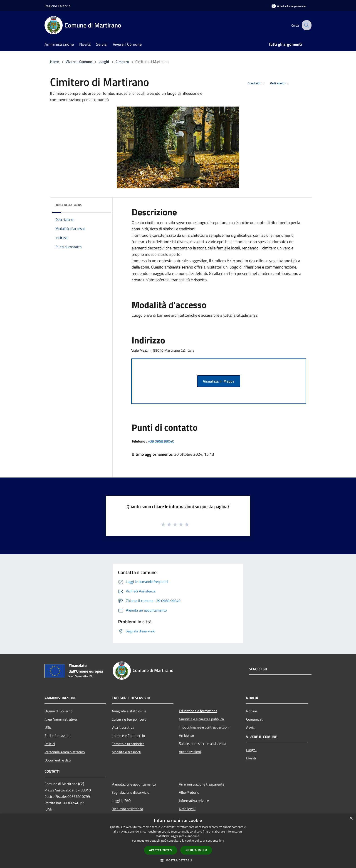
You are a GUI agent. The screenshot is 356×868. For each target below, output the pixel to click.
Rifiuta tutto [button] (196, 850)
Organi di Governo (58, 711)
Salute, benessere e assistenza (203, 744)
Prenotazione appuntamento (134, 784)
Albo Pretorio (189, 792)
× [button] (351, 819)
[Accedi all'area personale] (289, 6)
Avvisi (251, 727)
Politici (50, 744)
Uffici (48, 727)
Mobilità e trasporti (126, 752)
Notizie (252, 711)
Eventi (251, 758)
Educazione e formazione (198, 711)
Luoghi (104, 62)
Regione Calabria (57, 6)
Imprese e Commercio (128, 736)
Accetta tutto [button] (161, 850)
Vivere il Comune (79, 62)
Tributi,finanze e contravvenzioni (204, 727)
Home (54, 62)
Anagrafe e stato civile (129, 711)
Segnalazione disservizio (130, 792)
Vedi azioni (280, 83)
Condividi (257, 83)
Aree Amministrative (61, 719)
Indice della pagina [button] (68, 205)
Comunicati (255, 719)
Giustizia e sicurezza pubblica (201, 719)
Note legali (187, 809)
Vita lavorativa (123, 727)
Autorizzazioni (190, 752)
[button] (178, 860)
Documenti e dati (58, 760)
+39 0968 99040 (161, 441)
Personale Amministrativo (65, 752)
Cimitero (122, 62)
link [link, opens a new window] (222, 841)
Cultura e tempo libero (129, 719)
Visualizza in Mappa (219, 381)
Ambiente (186, 735)
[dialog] (178, 841)
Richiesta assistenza (127, 809)
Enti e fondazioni (57, 736)
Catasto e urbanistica (128, 744)
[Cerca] (306, 25)
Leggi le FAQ (121, 801)
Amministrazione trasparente (202, 784)
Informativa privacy (194, 801)
